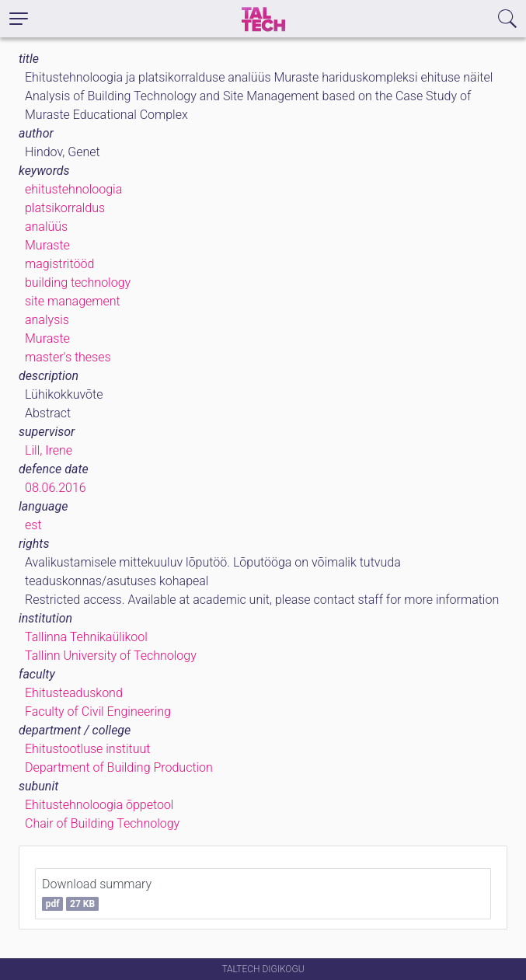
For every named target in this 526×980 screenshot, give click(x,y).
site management (73, 301)
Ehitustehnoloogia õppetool (99, 805)
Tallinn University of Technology (111, 656)
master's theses (68, 357)
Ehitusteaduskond (74, 693)
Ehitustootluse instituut (87, 749)
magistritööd (59, 264)
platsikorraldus (65, 208)
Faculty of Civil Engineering (98, 711)
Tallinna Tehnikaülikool (86, 637)
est (33, 525)
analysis (47, 320)
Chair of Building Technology (102, 823)
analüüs (46, 227)
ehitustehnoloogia (73, 189)
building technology (78, 282)
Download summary (97, 894)
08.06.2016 (56, 488)
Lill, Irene (49, 450)
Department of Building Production (119, 767)
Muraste (47, 245)
